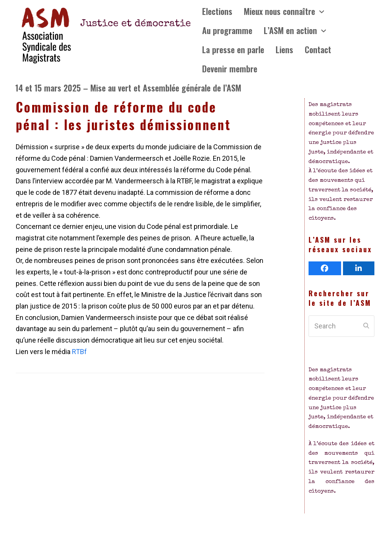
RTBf (79, 352)
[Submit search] (366, 326)
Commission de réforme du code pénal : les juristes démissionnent (123, 116)
